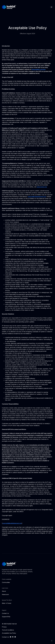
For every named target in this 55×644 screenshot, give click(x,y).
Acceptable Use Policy (9, 633)
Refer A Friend (6, 603)
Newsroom (5, 594)
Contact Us (5, 613)
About (4, 591)
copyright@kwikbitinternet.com (12, 523)
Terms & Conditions (8, 630)
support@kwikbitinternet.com (37, 197)
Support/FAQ (6, 617)
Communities (6, 582)
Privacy (4, 627)
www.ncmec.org (42, 187)
